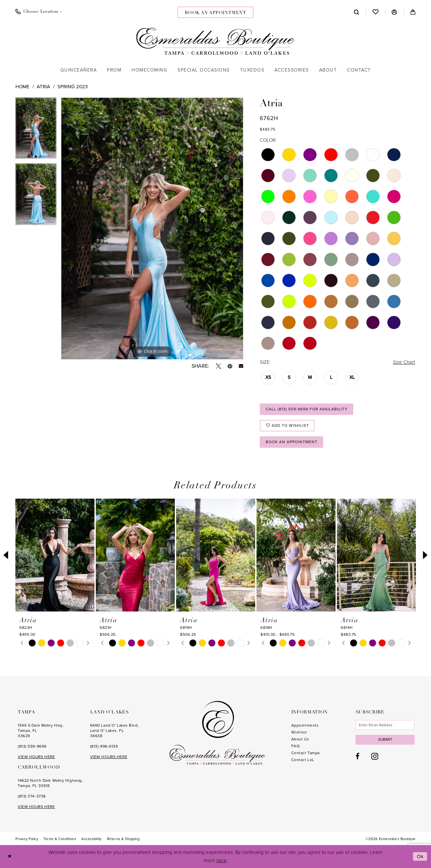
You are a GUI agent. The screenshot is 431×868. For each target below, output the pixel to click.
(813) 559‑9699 (32, 746)
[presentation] (55, 555)
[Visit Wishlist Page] (376, 12)
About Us (300, 739)
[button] (394, 12)
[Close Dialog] (10, 857)
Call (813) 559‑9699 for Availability (307, 409)
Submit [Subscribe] (385, 739)
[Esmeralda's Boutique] (216, 41)
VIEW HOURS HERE (36, 757)
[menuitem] (39, 12)
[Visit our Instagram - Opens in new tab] (375, 756)
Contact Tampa (306, 753)
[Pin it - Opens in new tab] (230, 366)
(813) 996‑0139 (104, 746)
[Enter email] (385, 725)
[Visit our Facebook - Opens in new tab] (358, 756)
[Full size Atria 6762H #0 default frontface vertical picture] (152, 229)
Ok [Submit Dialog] (421, 857)
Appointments (305, 725)
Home (22, 87)
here (222, 860)
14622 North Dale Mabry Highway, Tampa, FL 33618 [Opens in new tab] (50, 783)
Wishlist (299, 732)
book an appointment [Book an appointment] (215, 13)
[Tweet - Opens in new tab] (218, 366)
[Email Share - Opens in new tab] (241, 366)
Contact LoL (303, 760)
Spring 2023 (72, 87)
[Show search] (357, 12)
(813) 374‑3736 (32, 796)
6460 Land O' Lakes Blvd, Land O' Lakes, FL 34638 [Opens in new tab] (114, 731)
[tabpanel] (36, 131)
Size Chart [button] (404, 362)
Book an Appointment (292, 442)
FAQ (296, 746)
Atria (43, 87)
